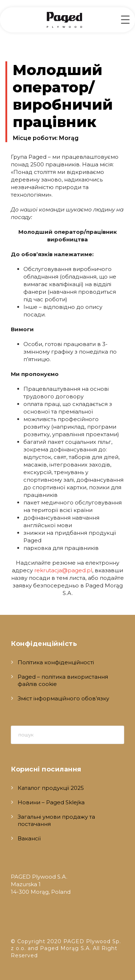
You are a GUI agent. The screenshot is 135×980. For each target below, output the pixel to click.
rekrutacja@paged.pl (63, 570)
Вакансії (29, 838)
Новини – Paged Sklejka (51, 802)
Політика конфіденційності (56, 662)
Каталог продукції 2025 (51, 788)
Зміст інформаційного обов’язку (63, 698)
